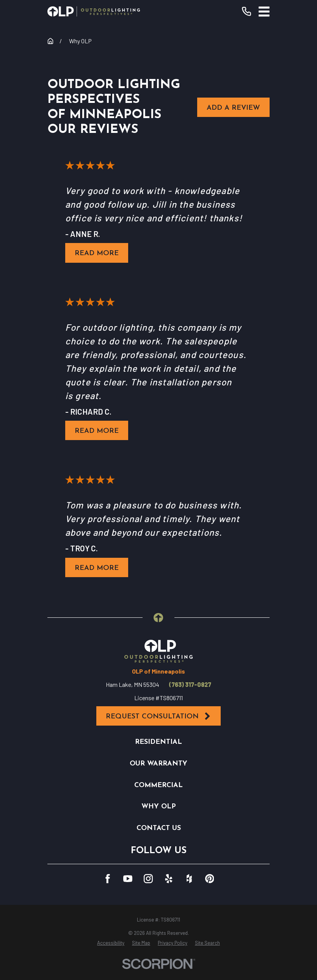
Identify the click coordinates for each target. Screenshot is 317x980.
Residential (158, 742)
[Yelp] (169, 879)
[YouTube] (128, 879)
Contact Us (159, 828)
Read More (97, 253)
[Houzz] (189, 879)
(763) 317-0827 (190, 685)
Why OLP (159, 807)
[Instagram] (148, 879)
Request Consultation (158, 716)
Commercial (158, 785)
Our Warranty (158, 764)
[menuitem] (111, 943)
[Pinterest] (210, 879)
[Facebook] (108, 879)
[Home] (94, 11)
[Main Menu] (264, 12)
